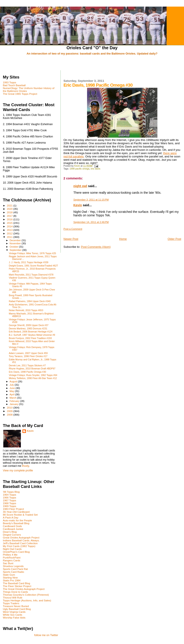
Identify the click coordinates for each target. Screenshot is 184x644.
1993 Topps (9, 82)
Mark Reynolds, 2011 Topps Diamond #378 (31, 275)
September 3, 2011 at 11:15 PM (91, 200)
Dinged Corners (12, 535)
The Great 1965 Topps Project (20, 94)
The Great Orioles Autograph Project (24, 589)
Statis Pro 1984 (12, 580)
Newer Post (71, 239)
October (14, 247)
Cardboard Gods (12, 526)
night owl (80, 186)
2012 (10, 233)
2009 (10, 411)
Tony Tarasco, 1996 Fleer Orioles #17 (28, 356)
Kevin (78, 205)
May (12, 391)
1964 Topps (9, 495)
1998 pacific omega (79, 169)
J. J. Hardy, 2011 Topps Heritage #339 (29, 262)
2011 (10, 237)
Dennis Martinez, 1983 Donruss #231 (28, 328)
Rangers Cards (12, 560)
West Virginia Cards (14, 612)
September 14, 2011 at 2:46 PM (91, 222)
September (16, 250)
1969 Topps (9, 506)
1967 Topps (9, 500)
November (16, 243)
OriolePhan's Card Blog (16, 552)
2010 (10, 408)
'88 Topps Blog (11, 492)
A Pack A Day (11, 517)
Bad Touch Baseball (14, 85)
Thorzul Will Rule (13, 597)
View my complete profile (18, 471)
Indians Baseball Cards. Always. (21, 540)
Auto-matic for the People (17, 520)
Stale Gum (9, 575)
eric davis (95, 169)
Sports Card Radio (13, 572)
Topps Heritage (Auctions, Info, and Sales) (27, 600)
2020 (10, 209)
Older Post (174, 239)
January (14, 404)
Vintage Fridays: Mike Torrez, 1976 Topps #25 (32, 253)
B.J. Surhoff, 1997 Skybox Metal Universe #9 (32, 335)
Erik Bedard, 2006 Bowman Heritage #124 (31, 332)
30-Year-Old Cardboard (16, 512)
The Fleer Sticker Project (17, 586)
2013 (10, 230)
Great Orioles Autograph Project (21, 537)
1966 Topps (9, 497)
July (12, 385)
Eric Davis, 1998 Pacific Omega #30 (27, 372)
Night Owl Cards (12, 549)
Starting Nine (10, 577)
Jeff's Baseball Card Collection (20, 543)
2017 (10, 216)
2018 (10, 212)
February (15, 401)
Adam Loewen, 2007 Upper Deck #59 (28, 353)
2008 (10, 415)
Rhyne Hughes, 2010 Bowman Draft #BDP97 (32, 369)
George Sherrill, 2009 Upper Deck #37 (29, 325)
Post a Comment (73, 229)
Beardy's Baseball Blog (16, 523)
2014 (10, 226)
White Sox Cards (13, 615)
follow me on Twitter (46, 635)
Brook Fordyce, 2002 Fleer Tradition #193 (30, 338)
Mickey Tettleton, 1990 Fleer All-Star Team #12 (33, 378)
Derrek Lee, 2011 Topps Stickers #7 (27, 365)
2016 (10, 219)
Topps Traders (11, 603)
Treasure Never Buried (16, 606)
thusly (25, 466)
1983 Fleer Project (13, 509)
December (16, 240)
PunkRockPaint (12, 557)
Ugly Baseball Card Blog (17, 609)
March (13, 398)
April (12, 394)
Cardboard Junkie (13, 529)
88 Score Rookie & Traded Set (20, 515)
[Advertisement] (92, 63)
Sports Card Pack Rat (15, 569)
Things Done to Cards (15, 592)
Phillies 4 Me (10, 555)
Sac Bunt (8, 563)
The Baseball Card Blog (16, 583)
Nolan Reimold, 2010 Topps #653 (26, 310)
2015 (10, 223)
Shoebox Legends (13, 566)
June (13, 388)
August (14, 381)
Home (123, 239)
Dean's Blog (10, 532)
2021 (10, 205)
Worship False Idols (14, 618)
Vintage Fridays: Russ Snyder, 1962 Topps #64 (33, 375)
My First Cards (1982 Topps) (19, 546)
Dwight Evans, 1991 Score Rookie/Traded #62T (33, 266)
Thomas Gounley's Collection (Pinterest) (26, 595)
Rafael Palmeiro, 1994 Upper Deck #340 (30, 301)
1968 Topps (9, 503)
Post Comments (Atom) (96, 247)
